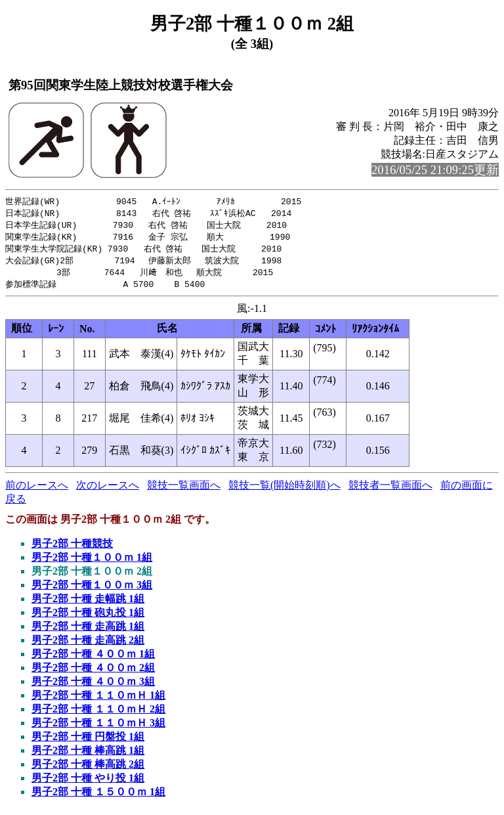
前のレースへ (37, 490)
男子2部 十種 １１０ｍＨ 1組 (98, 700)
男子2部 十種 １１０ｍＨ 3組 (98, 728)
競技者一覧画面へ (390, 490)
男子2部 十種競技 (72, 549)
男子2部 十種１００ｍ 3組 (92, 590)
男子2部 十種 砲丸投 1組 (88, 618)
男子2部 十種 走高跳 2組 (88, 645)
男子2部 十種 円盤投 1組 (88, 742)
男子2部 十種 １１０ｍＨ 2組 (98, 714)
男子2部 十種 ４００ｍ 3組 (93, 687)
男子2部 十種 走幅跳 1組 (88, 604)
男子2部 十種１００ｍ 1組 (92, 562)
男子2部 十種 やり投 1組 (88, 783)
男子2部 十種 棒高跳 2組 (88, 769)
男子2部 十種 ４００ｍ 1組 (93, 659)
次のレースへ (108, 490)
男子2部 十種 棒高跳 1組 (88, 756)
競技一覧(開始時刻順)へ (284, 490)
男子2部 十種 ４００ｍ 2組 (93, 673)
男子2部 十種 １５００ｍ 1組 (98, 797)
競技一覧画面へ (184, 490)
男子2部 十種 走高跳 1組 (88, 631)
